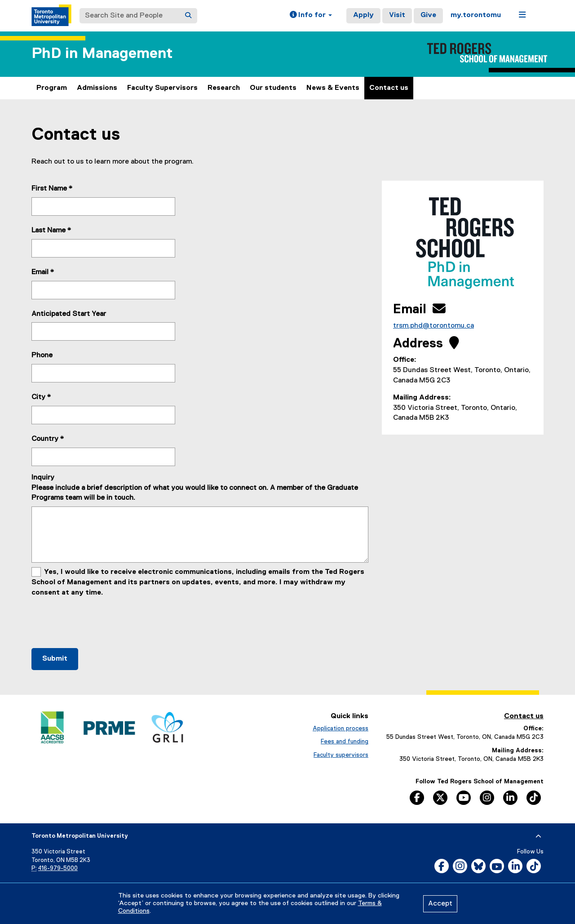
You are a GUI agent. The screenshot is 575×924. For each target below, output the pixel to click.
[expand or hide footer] (538, 836)
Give (428, 15)
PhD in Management (102, 54)
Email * (43, 272)
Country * (48, 439)
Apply (363, 15)
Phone (42, 355)
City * (41, 397)
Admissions (97, 88)
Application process (341, 729)
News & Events (333, 88)
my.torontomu (476, 15)
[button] (311, 16)
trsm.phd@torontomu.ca (433, 326)
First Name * (52, 189)
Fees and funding (345, 742)
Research (224, 88)
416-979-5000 (58, 868)
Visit (397, 15)
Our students (273, 88)
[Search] (188, 16)
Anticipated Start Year (69, 314)
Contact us (389, 88)
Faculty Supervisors (162, 88)
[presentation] (100, 620)
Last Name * (51, 231)
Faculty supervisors (341, 755)
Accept (440, 904)
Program (52, 88)
